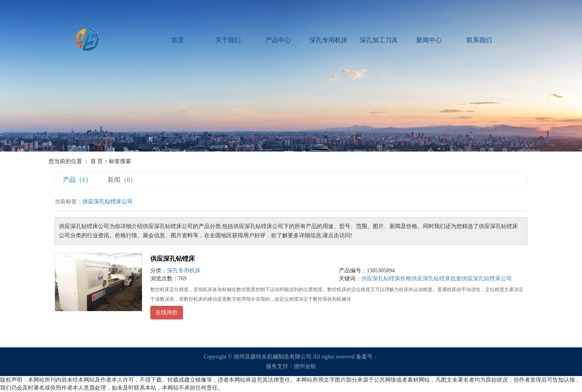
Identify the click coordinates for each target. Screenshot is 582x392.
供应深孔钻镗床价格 (386, 279)
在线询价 (167, 312)
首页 (178, 40)
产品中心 (278, 40)
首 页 (97, 161)
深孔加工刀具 (379, 40)
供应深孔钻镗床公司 (487, 279)
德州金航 (305, 366)
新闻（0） (122, 180)
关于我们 (228, 40)
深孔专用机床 (328, 40)
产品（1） (77, 180)
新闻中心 (429, 40)
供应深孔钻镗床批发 (436, 279)
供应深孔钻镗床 (173, 259)
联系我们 (479, 40)
